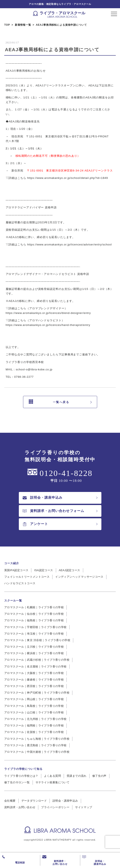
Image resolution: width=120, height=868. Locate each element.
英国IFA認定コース (16, 570)
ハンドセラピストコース (20, 583)
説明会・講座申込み (43, 498)
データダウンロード (34, 801)
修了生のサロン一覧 (17, 782)
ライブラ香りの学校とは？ (21, 776)
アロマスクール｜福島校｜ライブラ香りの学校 (34, 620)
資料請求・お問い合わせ (20, 807)
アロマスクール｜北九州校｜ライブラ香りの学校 (35, 719)
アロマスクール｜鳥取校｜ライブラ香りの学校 (34, 706)
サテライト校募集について (53, 782)
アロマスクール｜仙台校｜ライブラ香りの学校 (34, 614)
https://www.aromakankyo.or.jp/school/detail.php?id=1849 (67, 178)
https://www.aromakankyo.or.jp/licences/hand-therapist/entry (48, 325)
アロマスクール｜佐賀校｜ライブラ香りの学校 (34, 732)
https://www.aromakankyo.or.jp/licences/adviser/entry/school (69, 244)
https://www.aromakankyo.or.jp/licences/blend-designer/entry (48, 313)
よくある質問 (52, 776)
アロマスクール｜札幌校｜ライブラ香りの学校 (34, 607)
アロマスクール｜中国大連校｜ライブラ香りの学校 (37, 752)
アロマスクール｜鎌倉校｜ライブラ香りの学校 (34, 680)
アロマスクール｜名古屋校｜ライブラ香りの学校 (35, 666)
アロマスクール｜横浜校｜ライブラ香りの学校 (34, 653)
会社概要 (10, 801)
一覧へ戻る (49, 402)
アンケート (35, 524)
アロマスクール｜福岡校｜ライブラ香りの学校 (34, 725)
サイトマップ (84, 807)
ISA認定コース (43, 570)
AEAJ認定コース (70, 570)
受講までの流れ (77, 776)
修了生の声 (99, 776)
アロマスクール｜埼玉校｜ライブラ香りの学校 (34, 634)
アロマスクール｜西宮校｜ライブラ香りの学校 (34, 686)
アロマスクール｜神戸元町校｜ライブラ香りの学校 (37, 693)
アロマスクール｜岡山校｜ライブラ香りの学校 (34, 699)
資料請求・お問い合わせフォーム (53, 511)
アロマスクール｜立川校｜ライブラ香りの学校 (34, 647)
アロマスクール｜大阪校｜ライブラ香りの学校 (34, 673)
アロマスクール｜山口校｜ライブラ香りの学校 (34, 712)
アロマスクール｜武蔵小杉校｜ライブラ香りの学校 (37, 660)
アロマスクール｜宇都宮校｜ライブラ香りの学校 (35, 627)
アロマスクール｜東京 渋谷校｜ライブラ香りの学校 (37, 640)
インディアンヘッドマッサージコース (79, 577)
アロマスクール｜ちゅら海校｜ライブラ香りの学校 (37, 739)
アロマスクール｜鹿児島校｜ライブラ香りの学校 (35, 745)
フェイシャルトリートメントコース (27, 577)
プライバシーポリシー (55, 807)
